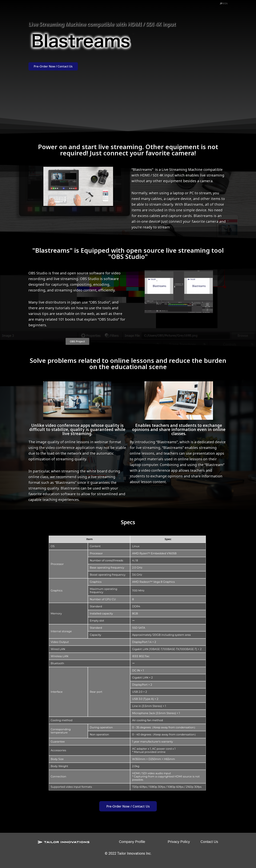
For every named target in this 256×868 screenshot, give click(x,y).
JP (221, 3)
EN (226, 3)
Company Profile (132, 842)
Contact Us (209, 842)
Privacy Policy (179, 842)
